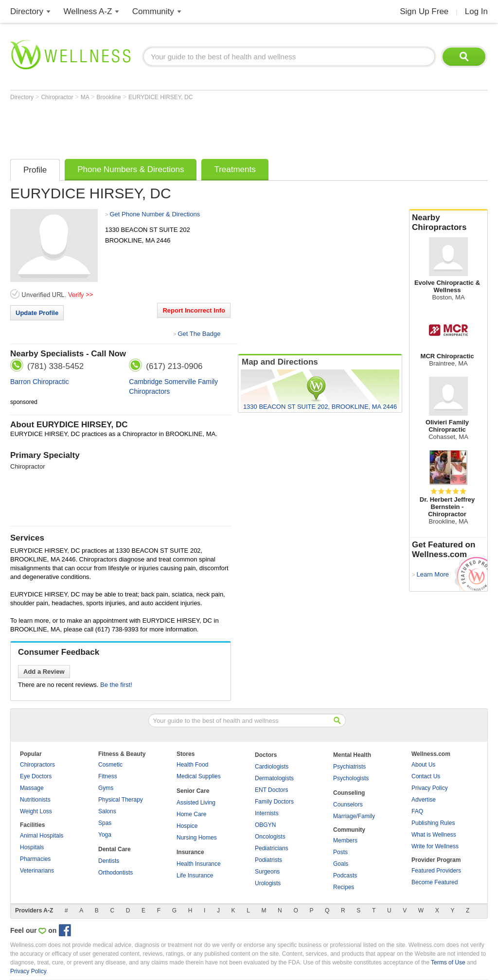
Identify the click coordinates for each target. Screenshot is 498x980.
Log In (476, 11)
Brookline (110, 97)
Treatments (235, 169)
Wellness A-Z (88, 11)
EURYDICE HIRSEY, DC (160, 97)
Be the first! (116, 685)
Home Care (191, 814)
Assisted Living (196, 803)
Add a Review (44, 672)
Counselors (348, 805)
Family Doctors (274, 802)
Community (153, 11)
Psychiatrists (349, 767)
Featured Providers (436, 871)
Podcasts (345, 875)
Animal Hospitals (42, 836)
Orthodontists (116, 873)
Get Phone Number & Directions (155, 214)
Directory (27, 11)
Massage (32, 788)
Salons (107, 811)
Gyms (106, 788)
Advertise (424, 800)
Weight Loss (36, 811)
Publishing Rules (433, 823)
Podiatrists (268, 860)
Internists (267, 813)
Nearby (448, 223)
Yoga (105, 835)
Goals (341, 864)
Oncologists (270, 837)
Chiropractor (58, 97)
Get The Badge (199, 334)
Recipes (344, 887)
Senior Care (193, 791)
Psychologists (351, 778)
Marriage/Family (354, 816)
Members (345, 840)
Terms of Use (448, 962)
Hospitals (32, 847)
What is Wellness (434, 835)
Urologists (268, 883)
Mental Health (352, 755)
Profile (35, 170)
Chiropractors (37, 765)
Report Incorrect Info (194, 310)
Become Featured (435, 882)
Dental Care (115, 849)
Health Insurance (199, 864)
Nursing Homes (197, 838)
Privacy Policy (430, 788)
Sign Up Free (424, 11)
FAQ (417, 811)
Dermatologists (274, 778)
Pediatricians (272, 848)
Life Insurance (195, 875)
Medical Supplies (199, 776)
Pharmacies (35, 859)
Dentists (109, 861)
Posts (340, 852)
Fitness (108, 776)
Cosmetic (110, 765)
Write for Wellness (435, 846)
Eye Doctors (36, 776)
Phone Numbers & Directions (131, 169)
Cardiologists (272, 767)
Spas (105, 823)
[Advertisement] (187, 127)
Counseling (349, 793)
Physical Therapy (121, 800)
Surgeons (267, 872)
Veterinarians (37, 871)
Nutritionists (35, 800)
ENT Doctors (271, 790)
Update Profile (37, 313)
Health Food (192, 765)
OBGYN (265, 825)
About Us (423, 765)
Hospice (187, 826)
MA (86, 97)
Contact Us (426, 776)
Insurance (190, 852)
